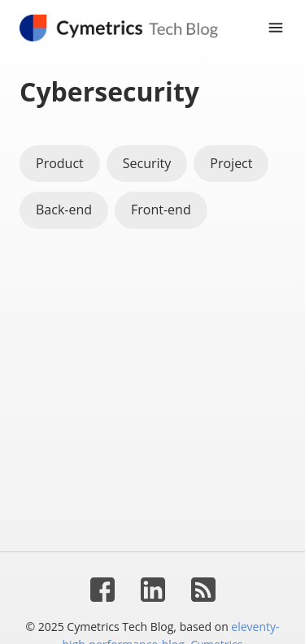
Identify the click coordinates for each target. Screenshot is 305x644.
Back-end (64, 210)
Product (60, 163)
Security (147, 163)
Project (231, 163)
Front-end (161, 210)
